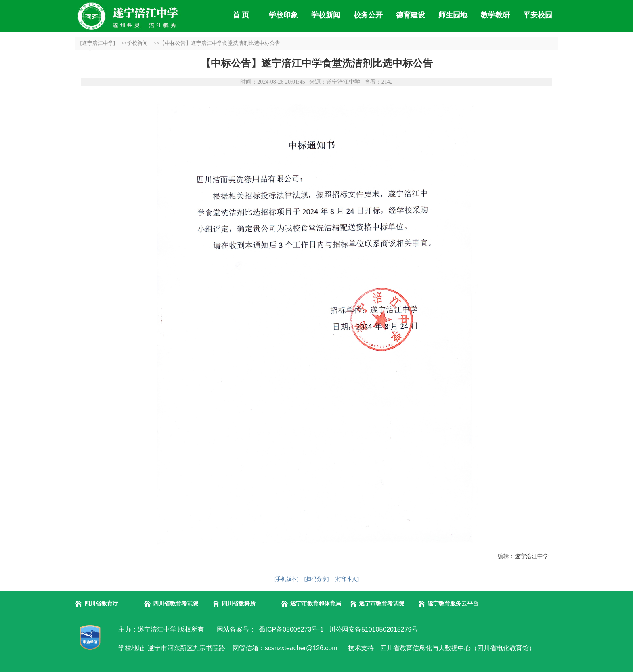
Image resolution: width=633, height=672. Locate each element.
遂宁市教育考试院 (381, 604)
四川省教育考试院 (176, 604)
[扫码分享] (317, 579)
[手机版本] (286, 579)
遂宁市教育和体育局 (316, 604)
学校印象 (283, 15)
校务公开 (368, 15)
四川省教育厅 (101, 604)
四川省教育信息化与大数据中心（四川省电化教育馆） (458, 648)
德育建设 (411, 15)
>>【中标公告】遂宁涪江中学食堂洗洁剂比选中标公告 (217, 43)
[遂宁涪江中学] (98, 43)
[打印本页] (347, 579)
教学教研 (495, 15)
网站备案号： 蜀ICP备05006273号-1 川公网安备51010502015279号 (316, 629)
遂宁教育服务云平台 (453, 604)
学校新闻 (326, 15)
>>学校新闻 (134, 43)
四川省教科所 (239, 604)
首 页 (241, 15)
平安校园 (538, 15)
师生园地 (453, 15)
